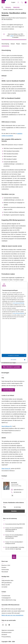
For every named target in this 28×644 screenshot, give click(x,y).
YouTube (9, 625)
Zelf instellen (18, 360)
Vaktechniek (16, 7)
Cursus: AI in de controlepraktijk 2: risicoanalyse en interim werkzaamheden (14, 537)
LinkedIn (12, 495)
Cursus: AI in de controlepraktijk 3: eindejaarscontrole (14, 543)
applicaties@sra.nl (18, 490)
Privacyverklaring (6, 637)
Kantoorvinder (5, 570)
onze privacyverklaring (18, 303)
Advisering (8, 7)
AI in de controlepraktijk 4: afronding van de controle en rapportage (15, 548)
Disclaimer (4, 635)
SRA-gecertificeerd (6, 583)
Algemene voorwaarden (8, 630)
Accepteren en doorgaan (17, 355)
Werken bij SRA (6, 585)
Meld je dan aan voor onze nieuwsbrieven (12, 615)
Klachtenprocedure (6, 632)
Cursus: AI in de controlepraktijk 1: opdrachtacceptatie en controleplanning (14, 529)
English (13, 2)
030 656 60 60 (17, 492)
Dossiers (4, 567)
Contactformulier (6, 596)
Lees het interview (8, 390)
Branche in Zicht (6, 565)
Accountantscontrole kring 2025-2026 (15, 524)
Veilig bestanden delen (8, 581)
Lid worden (4, 587)
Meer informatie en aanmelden (12, 367)
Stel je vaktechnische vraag (9, 600)
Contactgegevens (6, 598)
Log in (12, 36)
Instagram (3, 625)
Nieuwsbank (5, 572)
